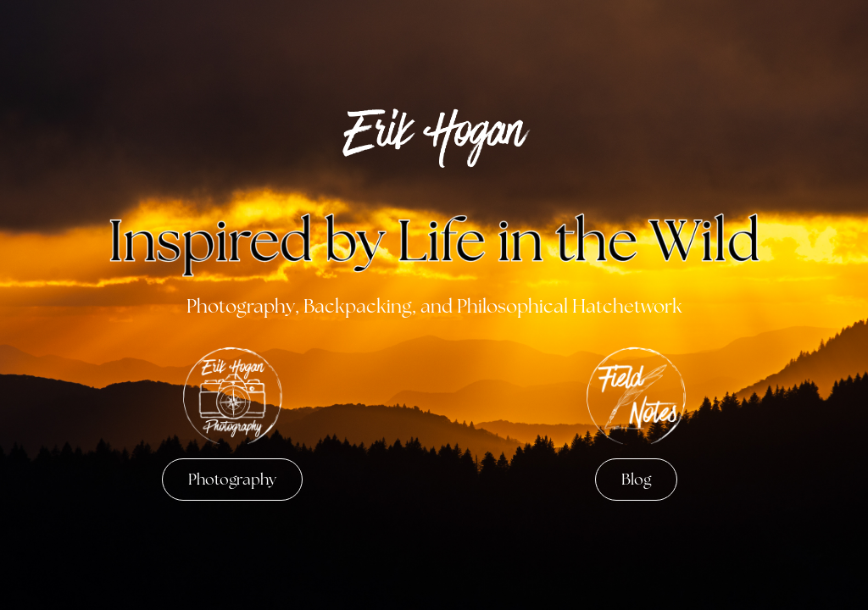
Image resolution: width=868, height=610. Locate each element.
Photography (232, 479)
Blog (636, 479)
